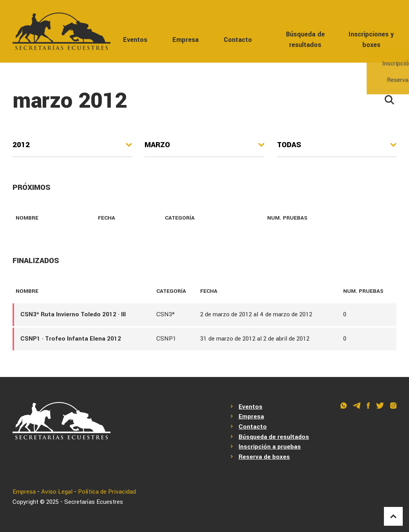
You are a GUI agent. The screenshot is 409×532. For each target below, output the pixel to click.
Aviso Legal (57, 492)
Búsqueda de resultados (305, 40)
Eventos (135, 40)
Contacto (238, 40)
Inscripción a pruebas (270, 447)
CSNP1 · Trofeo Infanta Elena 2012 (71, 339)
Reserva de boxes (264, 457)
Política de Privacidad (107, 492)
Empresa (185, 40)
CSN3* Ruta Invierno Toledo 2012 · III (73, 314)
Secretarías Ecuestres (94, 502)
